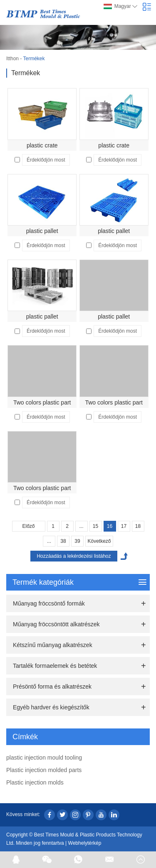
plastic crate (42, 145)
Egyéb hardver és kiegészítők (51, 707)
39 (77, 541)
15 (95, 526)
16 (110, 526)
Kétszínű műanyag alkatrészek (53, 645)
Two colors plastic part (42, 402)
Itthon (12, 59)
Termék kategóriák (79, 582)
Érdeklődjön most (46, 160)
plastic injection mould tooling (44, 758)
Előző (28, 526)
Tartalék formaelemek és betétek (55, 666)
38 (63, 541)
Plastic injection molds (35, 782)
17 (124, 526)
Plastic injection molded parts (44, 770)
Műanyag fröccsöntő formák (49, 603)
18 (138, 526)
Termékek (34, 59)
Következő (99, 541)
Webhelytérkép (85, 843)
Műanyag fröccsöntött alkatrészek (56, 624)
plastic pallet (42, 231)
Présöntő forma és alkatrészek (52, 687)
